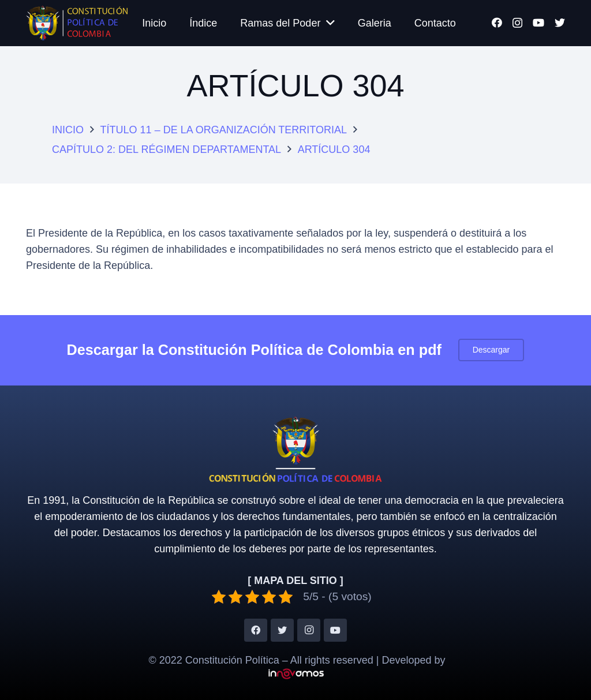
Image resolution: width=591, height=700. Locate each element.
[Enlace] (77, 23)
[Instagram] (517, 23)
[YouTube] (538, 23)
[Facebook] (497, 23)
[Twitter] (560, 23)
